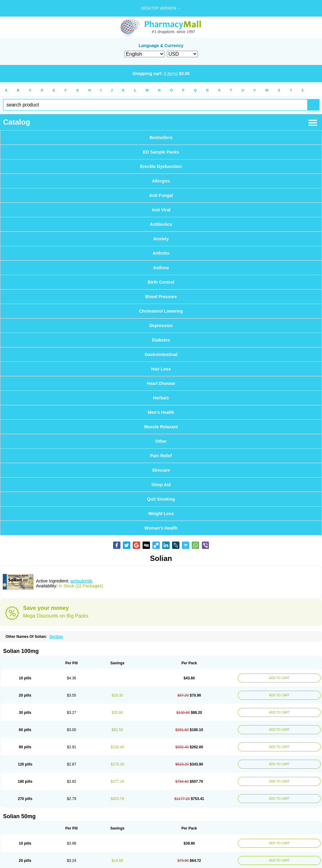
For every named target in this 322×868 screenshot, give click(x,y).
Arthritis (161, 253)
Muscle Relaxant (161, 427)
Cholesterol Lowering (161, 311)
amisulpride (81, 581)
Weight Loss (161, 514)
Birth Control (161, 282)
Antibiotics (161, 224)
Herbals (161, 398)
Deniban (56, 637)
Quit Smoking (161, 499)
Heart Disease (161, 383)
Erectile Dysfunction (161, 166)
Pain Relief (161, 456)
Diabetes (161, 340)
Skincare (161, 470)
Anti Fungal (161, 195)
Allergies (161, 181)
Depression (161, 326)
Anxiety (161, 239)
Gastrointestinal (161, 354)
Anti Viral (161, 210)
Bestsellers (161, 138)
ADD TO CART (278, 678)
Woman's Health (161, 528)
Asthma (161, 268)
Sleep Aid (161, 485)
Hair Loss (161, 369)
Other (161, 441)
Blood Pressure (161, 297)
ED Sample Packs (161, 152)
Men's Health (161, 412)
